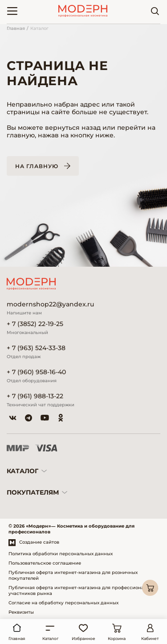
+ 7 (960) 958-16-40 (36, 372)
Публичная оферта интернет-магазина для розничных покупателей (73, 575)
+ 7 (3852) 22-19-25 (35, 324)
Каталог (39, 28)
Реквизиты (21, 612)
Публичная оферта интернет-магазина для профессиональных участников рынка (83, 590)
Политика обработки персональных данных (61, 554)
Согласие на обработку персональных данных (63, 603)
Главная (16, 28)
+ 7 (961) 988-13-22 (35, 396)
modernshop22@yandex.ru (50, 304)
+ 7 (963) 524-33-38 (36, 348)
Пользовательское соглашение (45, 563)
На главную (37, 166)
